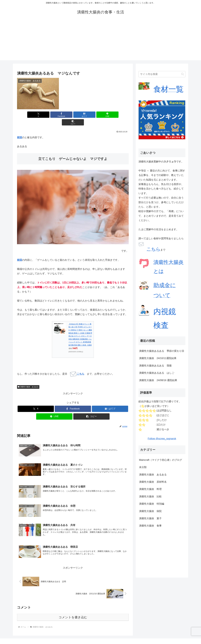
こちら (77, 366)
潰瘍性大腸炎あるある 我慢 (155, 366)
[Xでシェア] (35, 115)
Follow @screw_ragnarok (162, 439)
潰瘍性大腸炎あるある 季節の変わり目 (162, 351)
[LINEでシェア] (92, 115)
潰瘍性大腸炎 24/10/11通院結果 (158, 358)
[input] (162, 74)
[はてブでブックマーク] (73, 115)
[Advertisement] (100, 41)
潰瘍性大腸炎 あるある (28, 379)
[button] (110, 115)
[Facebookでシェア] (54, 115)
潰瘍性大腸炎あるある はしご (157, 373)
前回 (20, 130)
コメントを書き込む (73, 610)
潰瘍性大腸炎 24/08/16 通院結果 (158, 380)
